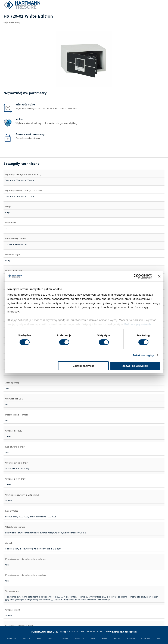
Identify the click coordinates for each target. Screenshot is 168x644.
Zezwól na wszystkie (135, 366)
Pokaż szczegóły (143, 355)
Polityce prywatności (138, 324)
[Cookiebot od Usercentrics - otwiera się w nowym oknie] (136, 276)
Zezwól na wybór (83, 366)
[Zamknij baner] (159, 276)
